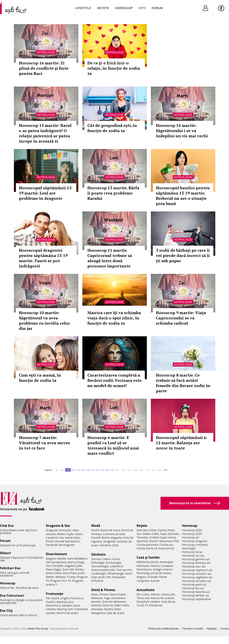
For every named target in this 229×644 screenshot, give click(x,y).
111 (73, 470)
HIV (108, 577)
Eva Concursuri (12, 595)
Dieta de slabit (112, 605)
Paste (153, 530)
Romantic (65, 530)
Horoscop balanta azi (196, 592)
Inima (116, 559)
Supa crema (168, 537)
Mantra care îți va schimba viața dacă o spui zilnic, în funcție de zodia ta (114, 318)
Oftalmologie (116, 573)
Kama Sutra (73, 538)
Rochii (55, 598)
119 (112, 470)
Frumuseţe (54, 594)
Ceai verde (98, 577)
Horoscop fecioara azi (196, 563)
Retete (103, 8)
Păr (48, 598)
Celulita (51, 609)
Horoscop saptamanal (196, 599)
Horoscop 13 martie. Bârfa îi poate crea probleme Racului (113, 193)
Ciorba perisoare (148, 545)
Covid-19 (142, 605)
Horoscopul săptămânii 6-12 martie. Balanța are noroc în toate (182, 443)
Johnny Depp (76, 562)
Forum (157, 8)
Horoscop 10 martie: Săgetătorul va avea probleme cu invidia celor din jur (44, 320)
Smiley (79, 569)
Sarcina (96, 559)
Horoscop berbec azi (196, 595)
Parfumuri (77, 598)
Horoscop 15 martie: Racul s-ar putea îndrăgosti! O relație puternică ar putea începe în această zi (45, 133)
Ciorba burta (145, 548)
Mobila (155, 566)
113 (83, 470)
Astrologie (46, 52)
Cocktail (154, 537)
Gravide (153, 577)
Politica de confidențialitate (163, 629)
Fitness (104, 594)
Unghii (65, 598)
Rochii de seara (110, 530)
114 (88, 470)
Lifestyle (83, 8)
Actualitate (146, 590)
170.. (148, 470)
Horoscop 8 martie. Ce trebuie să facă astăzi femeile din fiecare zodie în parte (183, 383)
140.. (130, 470)
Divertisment (56, 554)
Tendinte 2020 (109, 545)
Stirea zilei (168, 594)
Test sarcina (124, 570)
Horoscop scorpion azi (197, 574)
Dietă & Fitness (103, 590)
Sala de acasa (115, 613)
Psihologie (98, 563)
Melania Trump (66, 577)
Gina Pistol (70, 573)
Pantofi (96, 538)
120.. (117, 470)
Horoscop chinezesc (195, 545)
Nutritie (96, 605)
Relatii (61, 534)
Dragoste (52, 530)
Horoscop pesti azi (194, 584)
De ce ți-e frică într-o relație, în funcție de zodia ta (114, 68)
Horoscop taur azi (194, 566)
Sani (71, 602)
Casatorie (52, 538)
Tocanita (142, 537)
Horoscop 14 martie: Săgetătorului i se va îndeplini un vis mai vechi (182, 131)
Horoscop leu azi (193, 588)
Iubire (79, 534)
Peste (171, 530)
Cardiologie (99, 573)
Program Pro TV (61, 581)
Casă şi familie (148, 557)
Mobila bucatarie (148, 562)
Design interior (163, 569)
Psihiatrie (97, 581)
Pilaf (176, 541)
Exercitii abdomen (114, 602)
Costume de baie (114, 534)
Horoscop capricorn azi (197, 570)
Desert (154, 541)
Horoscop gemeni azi (196, 559)
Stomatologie (100, 566)
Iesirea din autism (163, 598)
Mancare (142, 530)
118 (107, 470)
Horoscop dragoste (195, 541)
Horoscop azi (191, 537)
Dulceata (174, 534)
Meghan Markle (56, 559)
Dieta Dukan (118, 594)
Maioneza (166, 541)
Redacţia (212, 629)
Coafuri (51, 602)
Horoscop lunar (192, 552)
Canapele (167, 566)
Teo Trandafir (55, 566)
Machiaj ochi (65, 609)
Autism (155, 581)
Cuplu (70, 534)
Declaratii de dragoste (60, 545)
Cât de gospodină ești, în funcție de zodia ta (112, 128)
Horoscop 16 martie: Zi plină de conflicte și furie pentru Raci (44, 68)
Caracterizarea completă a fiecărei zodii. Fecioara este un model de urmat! (114, 380)
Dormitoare (144, 569)
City (142, 8)
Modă (96, 526)
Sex (62, 538)
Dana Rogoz (54, 569)
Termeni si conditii (193, 629)
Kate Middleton (78, 559)
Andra (50, 573)
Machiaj (62, 602)
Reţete (142, 526)
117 (102, 470)
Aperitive (142, 541)
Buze (77, 605)
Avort (129, 573)
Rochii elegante (112, 538)
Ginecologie (113, 563)
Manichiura (53, 605)
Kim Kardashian (56, 562)
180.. (154, 470)
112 (78, 470)
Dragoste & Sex (58, 526)
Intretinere (118, 598)
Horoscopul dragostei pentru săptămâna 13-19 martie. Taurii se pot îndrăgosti (43, 258)
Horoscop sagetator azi (197, 577)
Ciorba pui (166, 545)
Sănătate (98, 554)
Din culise (143, 594)
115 (93, 470)
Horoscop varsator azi (196, 581)
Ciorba (162, 530)
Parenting (143, 573)
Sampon (67, 605)
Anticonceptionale (103, 570)
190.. (160, 470)
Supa (163, 534)
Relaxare (97, 598)
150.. (136, 470)
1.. (57, 470)
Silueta (109, 609)
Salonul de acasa (67, 613)
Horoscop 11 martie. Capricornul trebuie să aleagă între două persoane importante (110, 258)
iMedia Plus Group (38, 629)
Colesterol (116, 566)
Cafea (155, 534)
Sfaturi (5, 553)
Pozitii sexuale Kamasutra (63, 541)
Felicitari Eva (10, 568)
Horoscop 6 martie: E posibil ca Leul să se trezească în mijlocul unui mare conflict (113, 445)
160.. (142, 470)
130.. (123, 470)
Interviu (155, 594)
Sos (139, 534)
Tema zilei (143, 598)
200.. (166, 470)
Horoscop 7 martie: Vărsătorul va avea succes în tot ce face (44, 443)
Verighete (109, 541)
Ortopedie (118, 577)
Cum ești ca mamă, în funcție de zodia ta (40, 378)
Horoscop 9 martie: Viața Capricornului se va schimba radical (181, 318)
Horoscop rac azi (193, 555)
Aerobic (96, 602)
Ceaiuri (107, 559)
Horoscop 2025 (192, 534)
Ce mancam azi (164, 548)
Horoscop (124, 8)
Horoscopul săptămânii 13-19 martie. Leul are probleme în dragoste (46, 193)
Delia (58, 573)
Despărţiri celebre (148, 602)
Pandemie (156, 605)
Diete (95, 594)
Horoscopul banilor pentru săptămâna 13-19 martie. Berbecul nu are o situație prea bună (183, 196)
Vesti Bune (168, 602)
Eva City (6, 611)
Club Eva (7, 526)
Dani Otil (68, 569)
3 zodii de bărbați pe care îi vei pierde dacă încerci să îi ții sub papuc (183, 255)
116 (97, 470)
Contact (225, 629)
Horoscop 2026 (192, 530)
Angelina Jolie (73, 566)
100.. (62, 470)
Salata (146, 534)
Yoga (107, 598)
